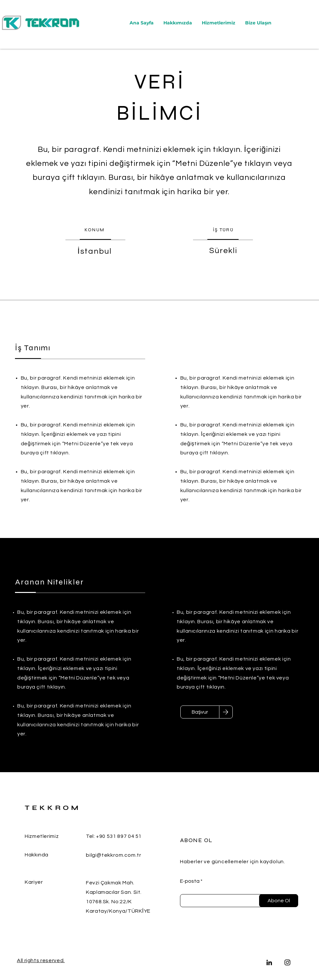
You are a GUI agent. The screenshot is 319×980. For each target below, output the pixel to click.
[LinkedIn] (269, 962)
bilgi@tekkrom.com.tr (114, 855)
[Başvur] (200, 712)
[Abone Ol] (279, 901)
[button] (219, 23)
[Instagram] (287, 962)
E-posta (190, 881)
